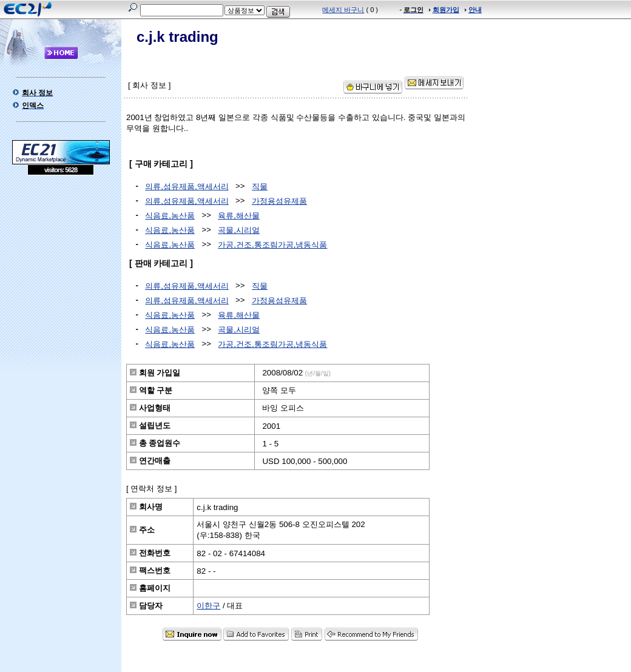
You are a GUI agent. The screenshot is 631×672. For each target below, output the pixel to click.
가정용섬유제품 (279, 201)
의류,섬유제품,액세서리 (187, 186)
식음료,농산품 (170, 216)
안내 (475, 10)
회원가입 (446, 10)
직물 (260, 186)
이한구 (208, 606)
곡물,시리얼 (239, 230)
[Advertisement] (61, 263)
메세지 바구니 (343, 10)
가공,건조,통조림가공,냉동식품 (272, 245)
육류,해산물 (239, 216)
